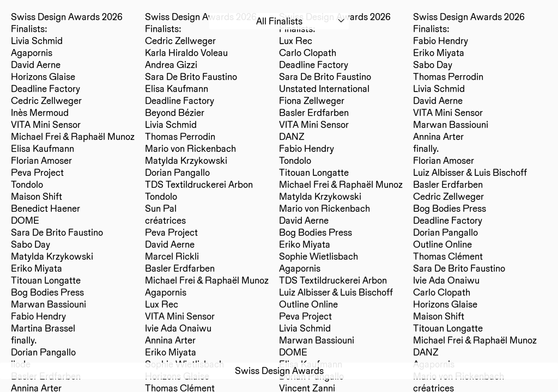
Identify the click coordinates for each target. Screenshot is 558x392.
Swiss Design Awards (279, 370)
